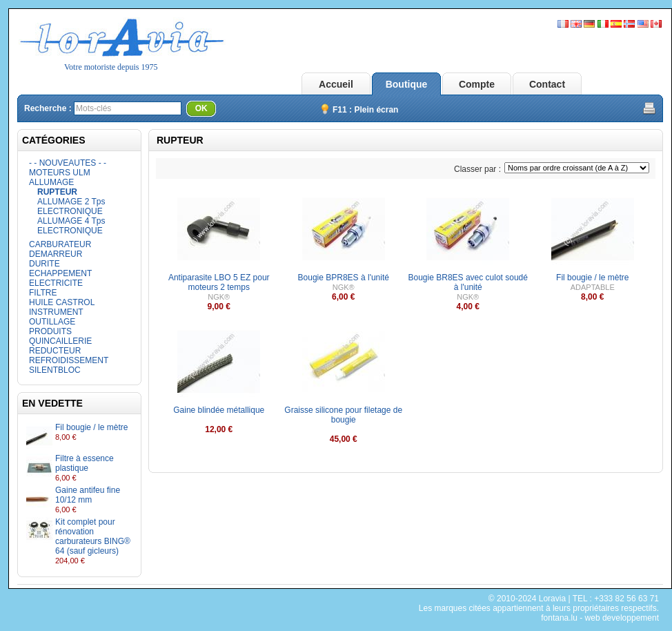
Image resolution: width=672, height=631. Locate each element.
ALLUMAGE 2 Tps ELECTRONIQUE (71, 206)
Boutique (407, 84)
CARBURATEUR (60, 244)
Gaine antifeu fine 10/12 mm (88, 495)
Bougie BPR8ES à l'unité (344, 278)
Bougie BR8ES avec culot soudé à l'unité (468, 282)
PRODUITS (50, 331)
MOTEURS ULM (60, 173)
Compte (477, 84)
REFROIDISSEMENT (69, 360)
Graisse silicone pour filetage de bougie (343, 415)
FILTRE (43, 293)
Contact (547, 84)
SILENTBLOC (55, 370)
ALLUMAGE (51, 182)
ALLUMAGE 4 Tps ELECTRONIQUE (71, 226)
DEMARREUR (56, 254)
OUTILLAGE (52, 322)
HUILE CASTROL (62, 302)
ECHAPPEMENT (60, 273)
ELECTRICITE (56, 283)
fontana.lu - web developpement (600, 618)
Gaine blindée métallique (219, 410)
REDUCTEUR (55, 351)
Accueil (336, 84)
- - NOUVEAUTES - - (68, 163)
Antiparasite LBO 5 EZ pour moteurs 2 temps (219, 282)
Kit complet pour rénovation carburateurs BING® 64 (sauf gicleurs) (93, 536)
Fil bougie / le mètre (91, 427)
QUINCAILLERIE (60, 341)
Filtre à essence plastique (85, 463)
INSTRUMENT (56, 312)
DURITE (45, 264)
